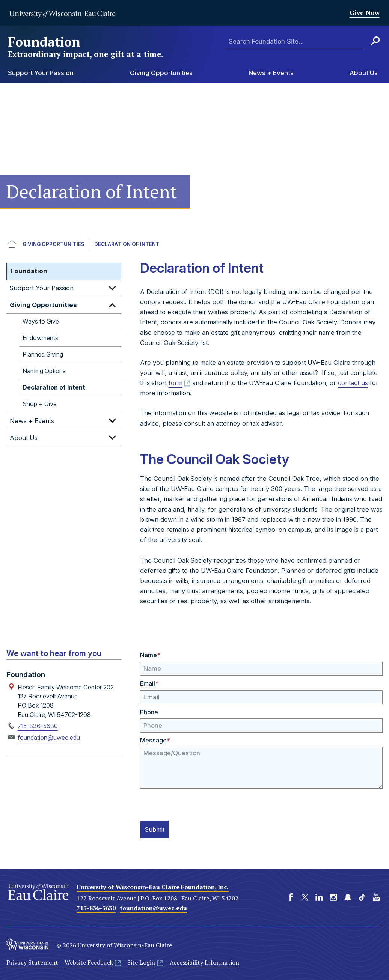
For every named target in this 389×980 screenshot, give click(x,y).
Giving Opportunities (161, 73)
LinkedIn (319, 896)
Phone (149, 712)
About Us (364, 73)
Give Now (365, 13)
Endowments (40, 338)
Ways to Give (41, 321)
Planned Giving (43, 354)
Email (149, 683)
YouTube (376, 896)
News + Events (271, 73)
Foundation (86, 47)
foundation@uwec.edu (49, 738)
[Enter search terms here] (296, 41)
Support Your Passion (41, 73)
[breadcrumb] (194, 245)
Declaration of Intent (127, 244)
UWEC (12, 245)
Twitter (305, 896)
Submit (156, 829)
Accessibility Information (204, 962)
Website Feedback (89, 962)
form (176, 383)
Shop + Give (40, 404)
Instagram (333, 896)
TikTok (362, 896)
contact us (353, 383)
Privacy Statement (32, 962)
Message (155, 740)
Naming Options (44, 371)
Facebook (291, 896)
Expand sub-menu (112, 288)
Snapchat (348, 896)
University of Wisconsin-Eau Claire (62, 14)
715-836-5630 (38, 726)
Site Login (141, 962)
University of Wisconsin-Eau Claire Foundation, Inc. (153, 886)
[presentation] (197, 803)
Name (150, 655)
